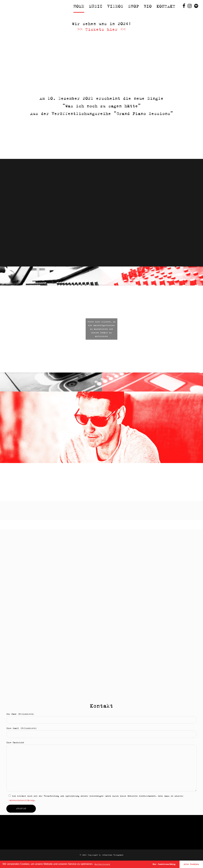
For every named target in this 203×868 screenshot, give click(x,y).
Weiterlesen (102, 864)
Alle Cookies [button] (191, 864)
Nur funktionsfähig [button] (164, 864)
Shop (134, 6)
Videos (115, 6)
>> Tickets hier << (101, 29)
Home (79, 6)
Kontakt (166, 6)
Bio (148, 6)
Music (96, 6)
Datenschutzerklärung (21, 800)
